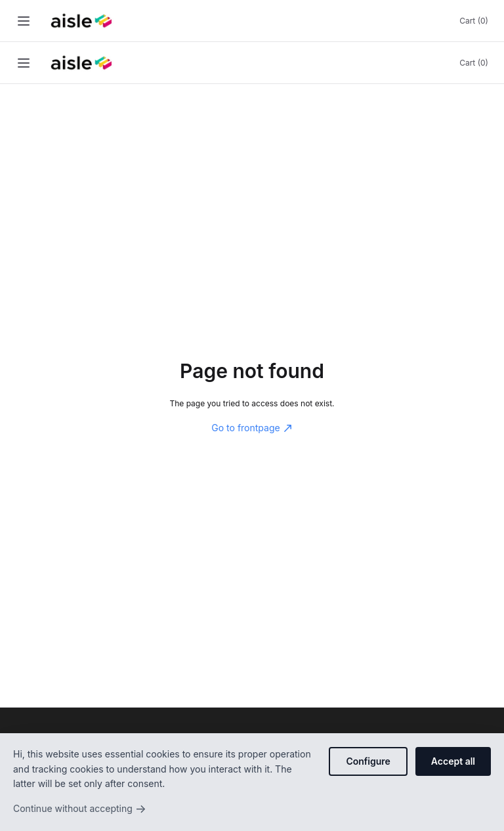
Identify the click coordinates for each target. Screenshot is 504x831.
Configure (368, 761)
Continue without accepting (80, 809)
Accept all (453, 761)
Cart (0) (474, 21)
